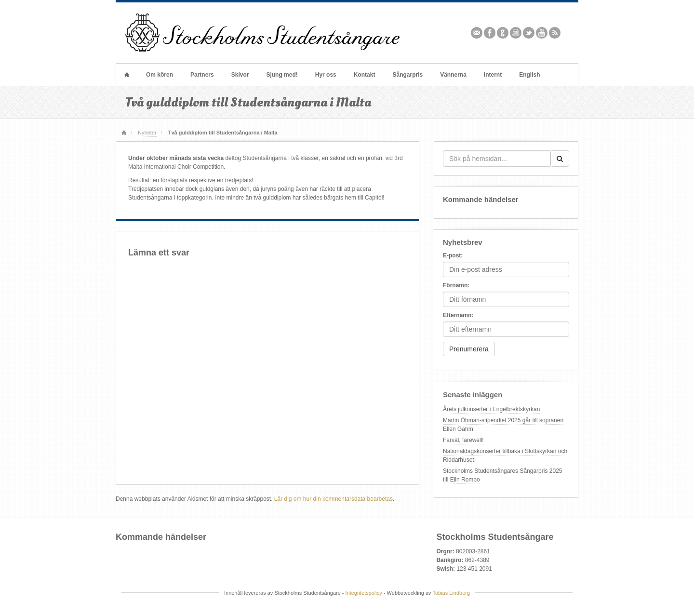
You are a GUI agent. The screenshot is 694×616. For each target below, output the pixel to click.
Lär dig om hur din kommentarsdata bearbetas (334, 499)
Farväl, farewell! (463, 440)
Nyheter (147, 133)
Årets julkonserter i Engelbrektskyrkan (491, 409)
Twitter (529, 33)
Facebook (490, 33)
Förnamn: (456, 285)
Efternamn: (458, 315)
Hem (127, 75)
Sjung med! (282, 75)
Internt (493, 75)
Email (477, 33)
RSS (555, 33)
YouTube (542, 33)
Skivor (240, 75)
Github (503, 33)
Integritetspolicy (364, 593)
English (529, 75)
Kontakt (365, 75)
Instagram (516, 33)
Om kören (160, 75)
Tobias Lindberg (451, 593)
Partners (202, 75)
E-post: (453, 255)
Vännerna (453, 75)
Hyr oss (326, 75)
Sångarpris (407, 75)
